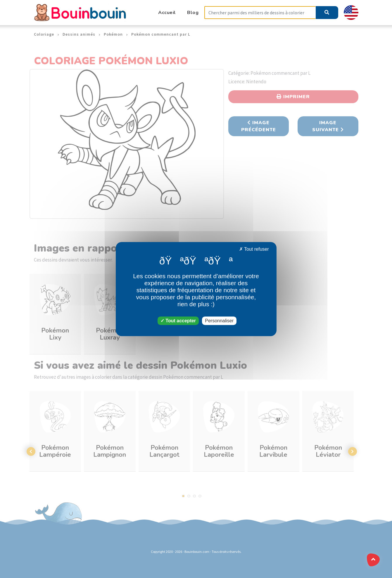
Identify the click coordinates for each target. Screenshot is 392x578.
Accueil (167, 12)
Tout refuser (254, 249)
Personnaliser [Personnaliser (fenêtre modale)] (219, 321)
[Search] (260, 13)
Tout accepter (178, 321)
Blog (193, 12)
